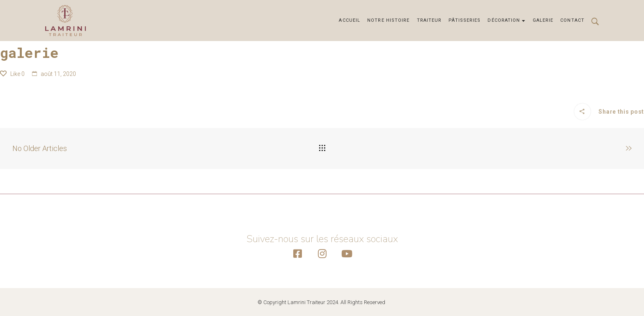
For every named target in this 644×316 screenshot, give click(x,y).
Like (12, 74)
